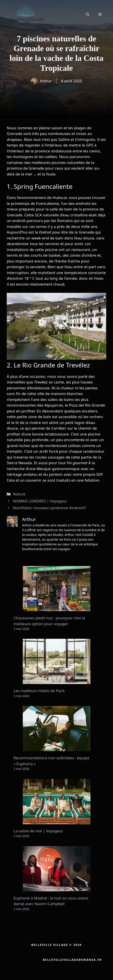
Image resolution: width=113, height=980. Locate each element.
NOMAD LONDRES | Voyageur (40, 501)
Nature (19, 494)
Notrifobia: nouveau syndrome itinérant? (49, 508)
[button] (88, 14)
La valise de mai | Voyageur (38, 831)
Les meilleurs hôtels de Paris (39, 691)
